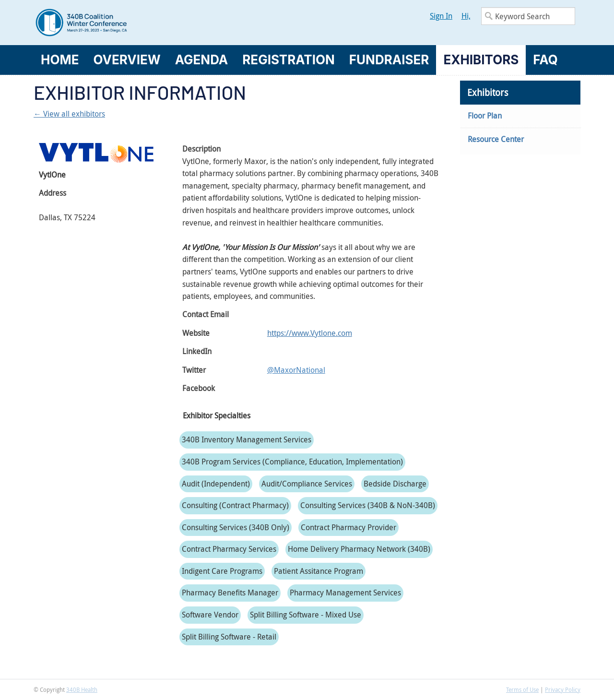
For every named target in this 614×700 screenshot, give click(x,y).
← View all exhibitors (69, 114)
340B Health (82, 689)
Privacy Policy (563, 689)
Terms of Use (522, 689)
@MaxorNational (296, 370)
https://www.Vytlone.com (310, 333)
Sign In (441, 16)
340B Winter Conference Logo (170, 23)
